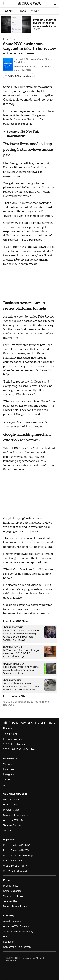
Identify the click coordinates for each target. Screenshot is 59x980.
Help (6, 937)
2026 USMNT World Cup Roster (20, 749)
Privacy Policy (11, 886)
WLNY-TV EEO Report (15, 871)
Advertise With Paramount (17, 926)
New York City (17, 696)
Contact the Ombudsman (17, 947)
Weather (37, 11)
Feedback (9, 942)
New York (8, 11)
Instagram (8, 774)
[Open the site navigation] (10, 4)
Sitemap (8, 830)
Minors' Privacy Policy (15, 906)
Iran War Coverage (13, 739)
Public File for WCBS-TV (16, 845)
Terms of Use (10, 901)
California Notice (12, 891)
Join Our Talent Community (18, 931)
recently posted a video (27, 321)
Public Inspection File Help (18, 856)
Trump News (10, 734)
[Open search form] (55, 4)
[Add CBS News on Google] (19, 76)
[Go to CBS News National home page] (30, 4)
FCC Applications (13, 861)
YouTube (8, 764)
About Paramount (13, 921)
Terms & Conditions (14, 825)
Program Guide (11, 810)
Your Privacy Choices (15, 896)
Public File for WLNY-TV (16, 850)
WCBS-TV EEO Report (15, 866)
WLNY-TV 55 (10, 805)
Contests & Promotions (16, 815)
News (24, 11)
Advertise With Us (13, 820)
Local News (10, 39)
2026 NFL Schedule (14, 744)
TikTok (7, 780)
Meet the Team (11, 799)
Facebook (9, 769)
